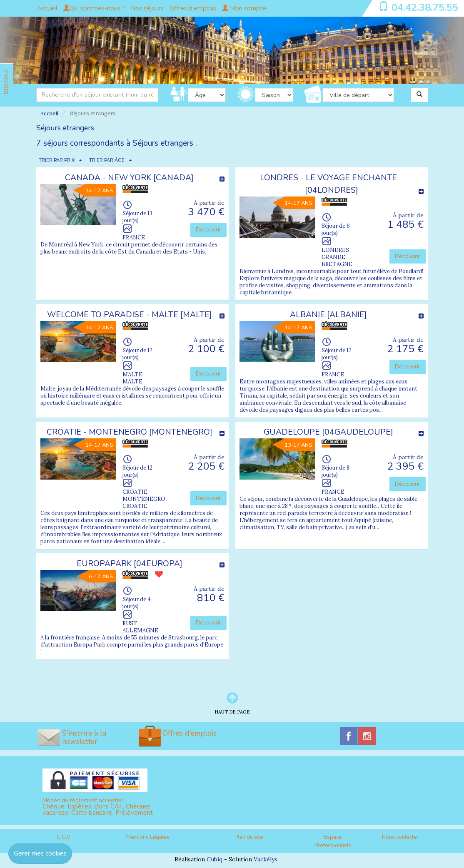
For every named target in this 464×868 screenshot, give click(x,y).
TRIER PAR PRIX (57, 160)
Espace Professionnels (333, 842)
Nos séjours (147, 8)
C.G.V (64, 837)
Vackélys (266, 859)
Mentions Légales (148, 837)
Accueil (47, 8)
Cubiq (215, 859)
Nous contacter (400, 837)
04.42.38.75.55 (425, 7)
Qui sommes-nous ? (94, 8)
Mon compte (244, 8)
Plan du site (249, 837)
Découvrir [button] (208, 230)
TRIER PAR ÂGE (107, 160)
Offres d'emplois (193, 8)
